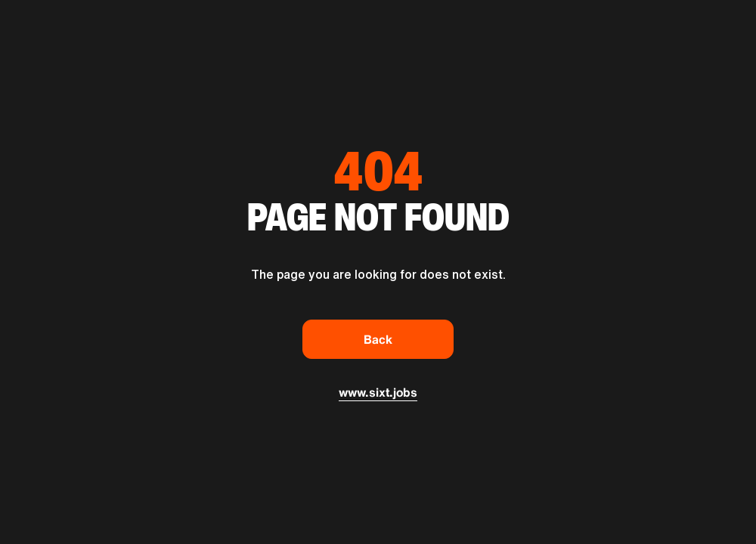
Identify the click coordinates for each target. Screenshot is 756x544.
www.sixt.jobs (378, 392)
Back (378, 339)
